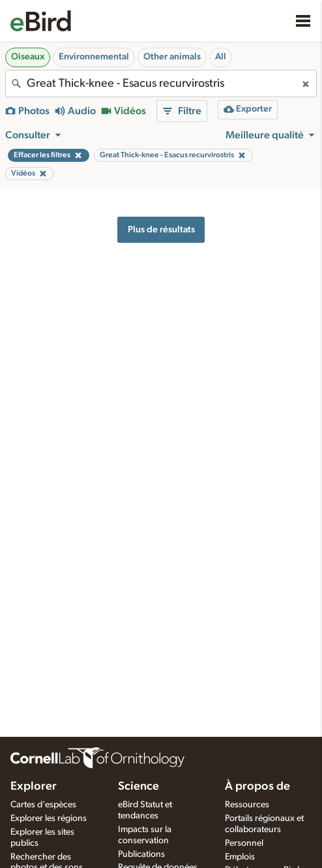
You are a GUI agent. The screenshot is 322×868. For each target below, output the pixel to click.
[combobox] (161, 84)
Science (139, 786)
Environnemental (94, 57)
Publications (141, 854)
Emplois (240, 857)
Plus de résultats (161, 229)
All (221, 57)
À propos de (257, 786)
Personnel (244, 843)
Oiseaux (28, 57)
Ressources (247, 805)
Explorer (34, 786)
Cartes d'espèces (43, 805)
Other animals (172, 57)
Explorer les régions (49, 818)
